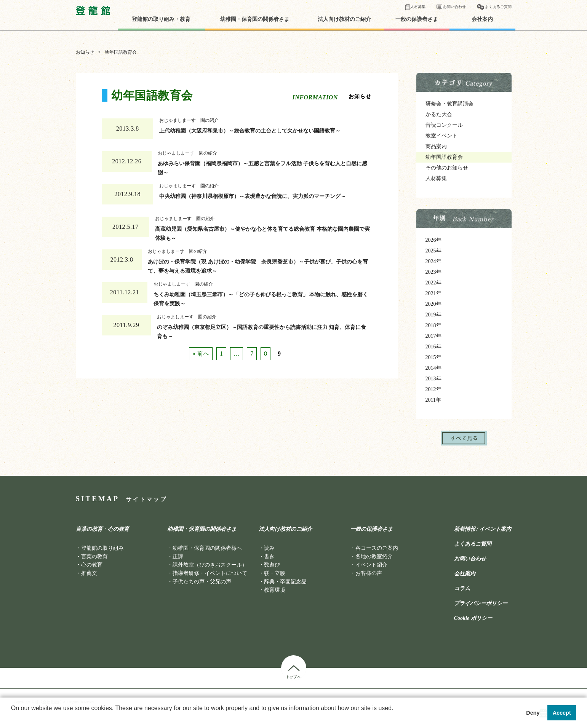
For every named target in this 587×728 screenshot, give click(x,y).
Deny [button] (533, 713)
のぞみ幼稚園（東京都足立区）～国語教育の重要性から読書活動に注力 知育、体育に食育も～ (262, 330)
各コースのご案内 (377, 548)
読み (269, 548)
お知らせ (85, 52)
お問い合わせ (454, 7)
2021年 (433, 293)
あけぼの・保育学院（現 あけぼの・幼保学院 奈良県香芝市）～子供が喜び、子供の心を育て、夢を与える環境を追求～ (258, 265)
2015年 (433, 357)
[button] (12, 718)
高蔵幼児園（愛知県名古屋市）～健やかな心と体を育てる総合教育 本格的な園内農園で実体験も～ (262, 232)
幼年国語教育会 (444, 157)
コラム (462, 589)
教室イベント (441, 136)
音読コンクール (444, 125)
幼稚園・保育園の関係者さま (255, 19)
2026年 (433, 240)
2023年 (433, 272)
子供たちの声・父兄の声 (202, 582)
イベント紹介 (371, 565)
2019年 (433, 315)
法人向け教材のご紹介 (344, 19)
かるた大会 (439, 114)
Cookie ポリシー (473, 618)
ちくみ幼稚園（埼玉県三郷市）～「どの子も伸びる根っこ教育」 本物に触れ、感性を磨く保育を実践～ (261, 297)
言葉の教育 (94, 556)
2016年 (433, 347)
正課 (178, 556)
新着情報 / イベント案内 (483, 529)
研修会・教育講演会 (449, 104)
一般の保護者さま (417, 19)
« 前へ (201, 354)
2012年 (433, 389)
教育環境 (275, 590)
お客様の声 (369, 573)
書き (269, 556)
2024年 (433, 261)
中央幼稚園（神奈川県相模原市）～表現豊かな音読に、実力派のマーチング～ (253, 196)
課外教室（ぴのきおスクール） (210, 565)
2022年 (433, 283)
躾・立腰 (275, 573)
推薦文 (89, 573)
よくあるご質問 (498, 7)
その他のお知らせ (447, 168)
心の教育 (92, 565)
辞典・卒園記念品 (285, 582)
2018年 (433, 325)
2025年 (433, 251)
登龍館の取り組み (102, 548)
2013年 (433, 379)
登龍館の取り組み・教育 (161, 19)
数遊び (272, 565)
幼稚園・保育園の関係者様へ (207, 548)
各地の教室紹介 (374, 556)
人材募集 (418, 7)
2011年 (433, 400)
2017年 (433, 336)
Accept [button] (562, 713)
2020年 (433, 304)
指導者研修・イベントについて (210, 573)
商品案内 (436, 146)
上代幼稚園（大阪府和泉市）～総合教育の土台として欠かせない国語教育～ (250, 131)
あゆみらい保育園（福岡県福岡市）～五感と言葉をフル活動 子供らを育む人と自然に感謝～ (262, 166)
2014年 (433, 368)
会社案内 (482, 19)
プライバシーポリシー (481, 603)
